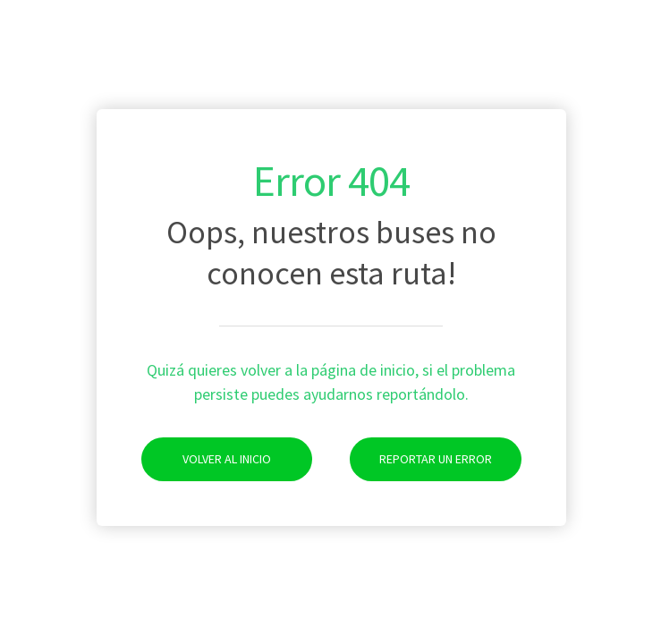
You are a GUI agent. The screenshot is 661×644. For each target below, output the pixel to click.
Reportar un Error (421, 459)
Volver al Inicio (206, 459)
